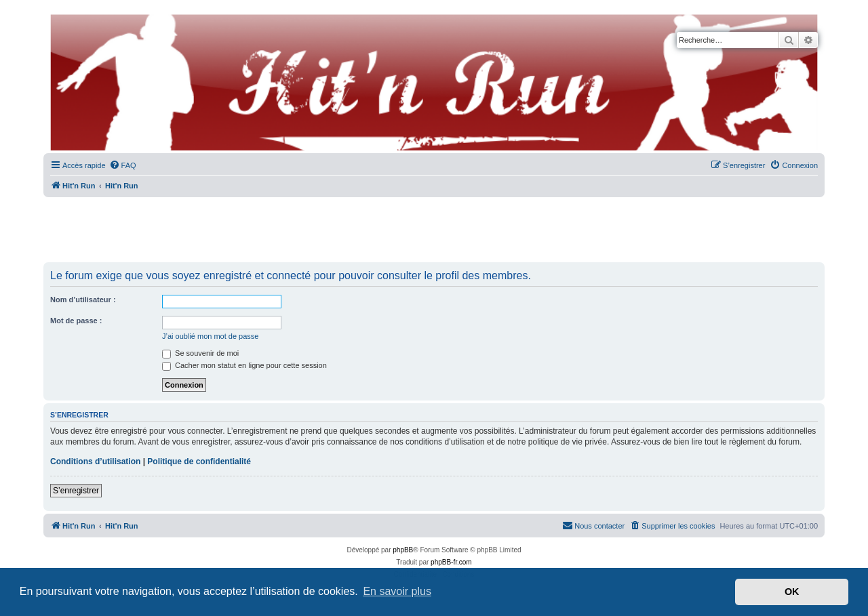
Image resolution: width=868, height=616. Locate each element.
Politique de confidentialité (199, 461)
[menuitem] (123, 165)
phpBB (403, 550)
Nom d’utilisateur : (83, 300)
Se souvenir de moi (200, 353)
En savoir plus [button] (397, 591)
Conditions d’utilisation (95, 461)
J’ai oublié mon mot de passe (210, 336)
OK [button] (792, 592)
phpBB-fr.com (451, 562)
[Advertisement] (434, 230)
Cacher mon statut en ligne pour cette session (244, 365)
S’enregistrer (76, 491)
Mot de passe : (76, 321)
